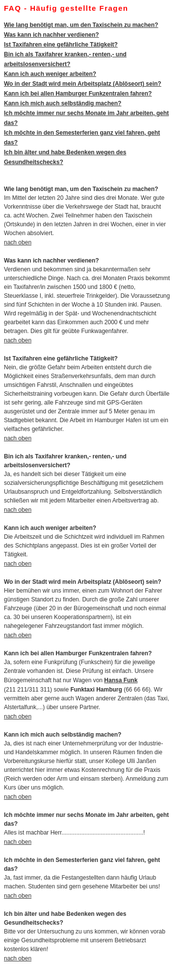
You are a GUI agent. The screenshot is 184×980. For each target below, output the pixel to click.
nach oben (18, 242)
